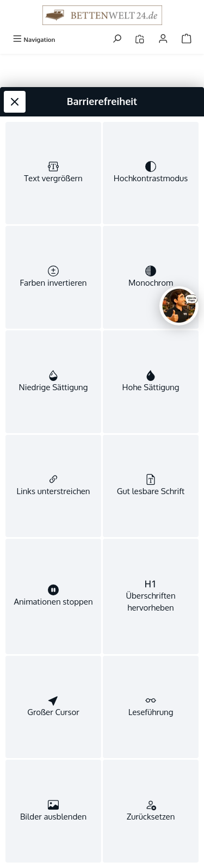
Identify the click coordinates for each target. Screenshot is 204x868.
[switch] (53, 173)
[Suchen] (117, 39)
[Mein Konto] (163, 39)
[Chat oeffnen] (179, 306)
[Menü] (34, 39)
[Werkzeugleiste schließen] (15, 102)
